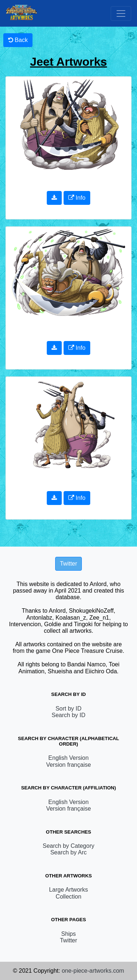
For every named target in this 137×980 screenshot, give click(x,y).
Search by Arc (69, 852)
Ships (68, 934)
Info (77, 198)
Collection (68, 897)
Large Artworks (68, 890)
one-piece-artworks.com (93, 971)
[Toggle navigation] (121, 14)
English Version (68, 758)
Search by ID (68, 715)
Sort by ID (68, 709)
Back (18, 40)
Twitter (68, 940)
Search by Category (68, 846)
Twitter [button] (68, 564)
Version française (68, 765)
